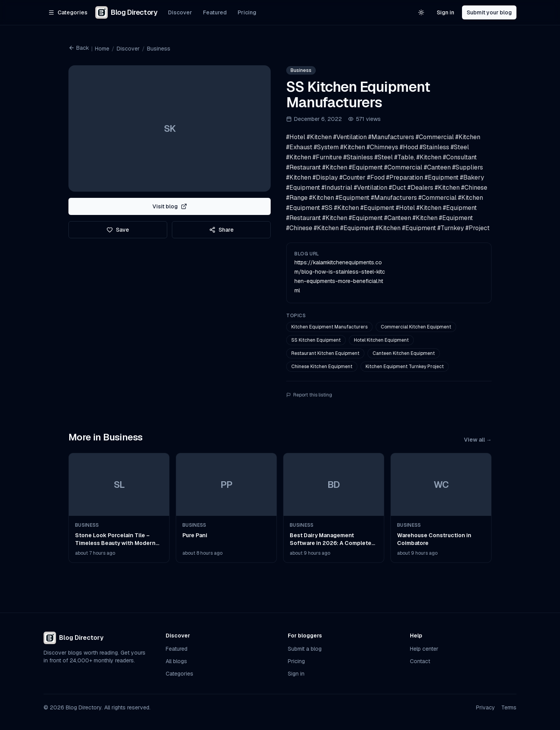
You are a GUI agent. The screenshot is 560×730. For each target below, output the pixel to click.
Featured (215, 12)
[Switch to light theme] (421, 12)
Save (118, 230)
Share (221, 230)
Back (79, 48)
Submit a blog (305, 649)
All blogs (176, 661)
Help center (424, 649)
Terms (509, 707)
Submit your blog (489, 12)
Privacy (486, 707)
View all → (478, 440)
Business (159, 49)
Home (102, 49)
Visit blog (170, 206)
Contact (420, 661)
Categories (179, 674)
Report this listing (309, 395)
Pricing (247, 12)
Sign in (445, 12)
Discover (180, 12)
